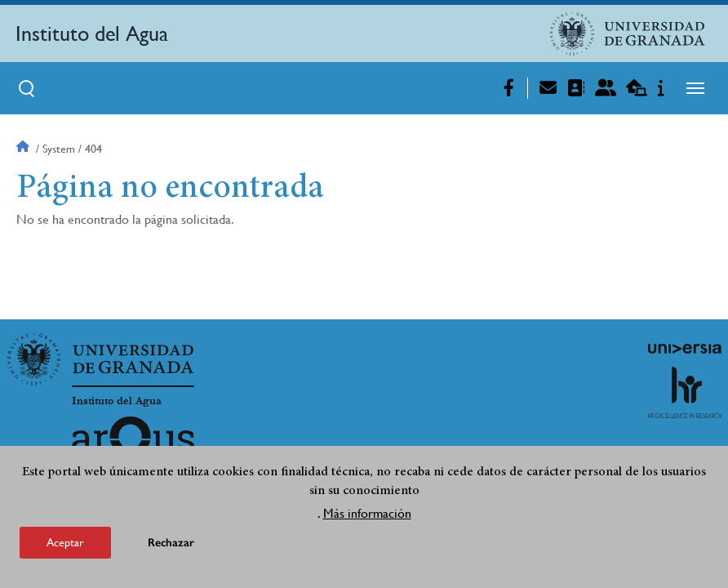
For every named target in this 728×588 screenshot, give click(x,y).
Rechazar (171, 544)
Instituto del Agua (92, 33)
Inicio (24, 149)
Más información (367, 515)
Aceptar (65, 544)
